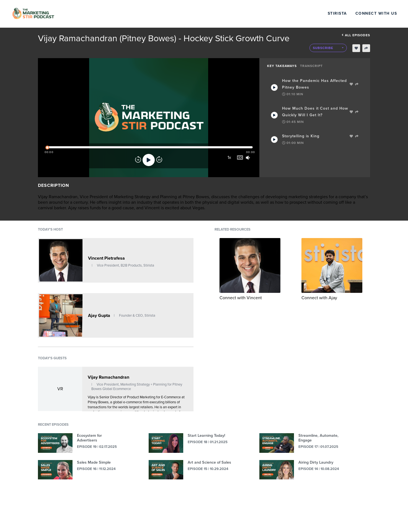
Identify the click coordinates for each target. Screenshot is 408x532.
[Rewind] (138, 160)
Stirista (337, 13)
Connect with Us (376, 13)
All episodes (356, 35)
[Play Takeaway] (274, 87)
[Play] (149, 160)
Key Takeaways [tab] (282, 66)
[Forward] (159, 160)
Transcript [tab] (311, 66)
